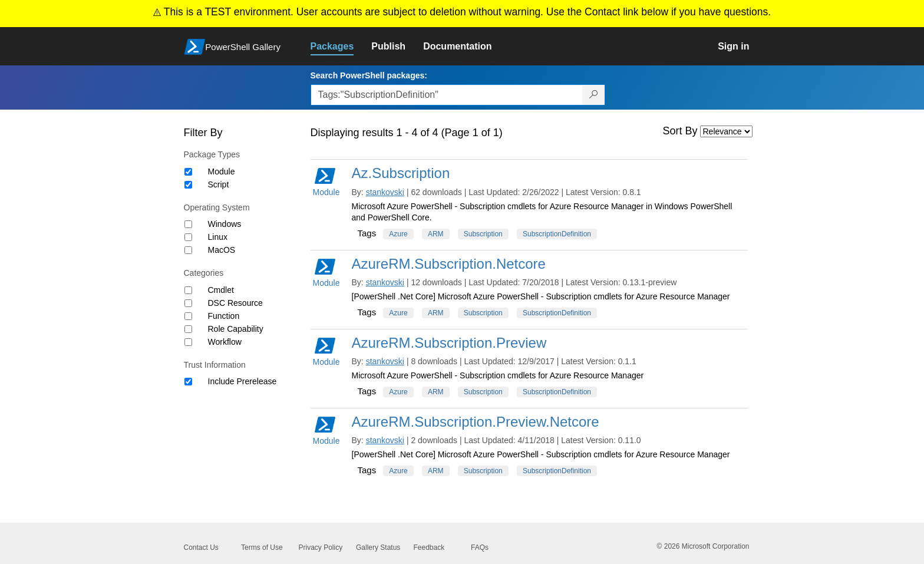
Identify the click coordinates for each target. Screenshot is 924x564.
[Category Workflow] (188, 342)
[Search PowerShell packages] (594, 95)
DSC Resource (235, 303)
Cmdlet (221, 290)
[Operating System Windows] (188, 224)
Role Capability (236, 329)
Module (222, 171)
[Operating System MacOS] (188, 250)
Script (219, 184)
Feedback (429, 547)
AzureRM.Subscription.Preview (449, 343)
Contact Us (201, 547)
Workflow (225, 342)
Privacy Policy (321, 547)
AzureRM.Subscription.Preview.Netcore (476, 422)
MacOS (222, 250)
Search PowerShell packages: (369, 75)
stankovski (385, 192)
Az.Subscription (401, 173)
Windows (225, 224)
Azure (398, 234)
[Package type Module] (188, 172)
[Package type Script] (188, 185)
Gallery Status (378, 547)
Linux (218, 237)
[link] (341, 47)
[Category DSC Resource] (188, 303)
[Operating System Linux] (188, 237)
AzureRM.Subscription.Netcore (449, 264)
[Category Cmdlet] (188, 290)
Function (224, 316)
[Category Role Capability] (188, 329)
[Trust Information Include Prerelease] (188, 382)
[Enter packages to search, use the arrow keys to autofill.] (447, 95)
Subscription (483, 234)
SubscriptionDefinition (557, 234)
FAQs (480, 547)
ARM (436, 234)
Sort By (680, 131)
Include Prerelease (242, 381)
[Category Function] (188, 316)
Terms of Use (262, 547)
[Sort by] (726, 131)
